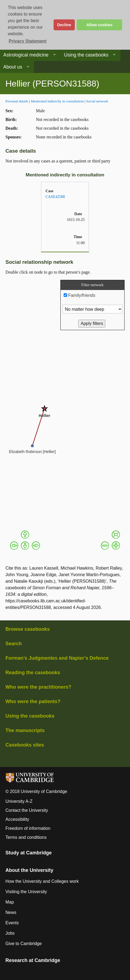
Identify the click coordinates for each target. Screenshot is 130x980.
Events (12, 923)
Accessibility (17, 819)
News (11, 912)
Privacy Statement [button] (28, 41)
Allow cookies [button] (100, 25)
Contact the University (27, 810)
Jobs (10, 933)
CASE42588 (55, 197)
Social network (97, 101)
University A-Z (19, 801)
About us (13, 67)
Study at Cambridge (29, 853)
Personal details (17, 101)
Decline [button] (64, 25)
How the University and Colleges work (42, 881)
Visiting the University (26, 892)
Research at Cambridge (33, 960)
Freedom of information (28, 828)
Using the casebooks (86, 55)
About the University (29, 870)
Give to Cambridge (24, 944)
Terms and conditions (26, 837)
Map (10, 902)
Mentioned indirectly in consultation (57, 101)
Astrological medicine (26, 55)
